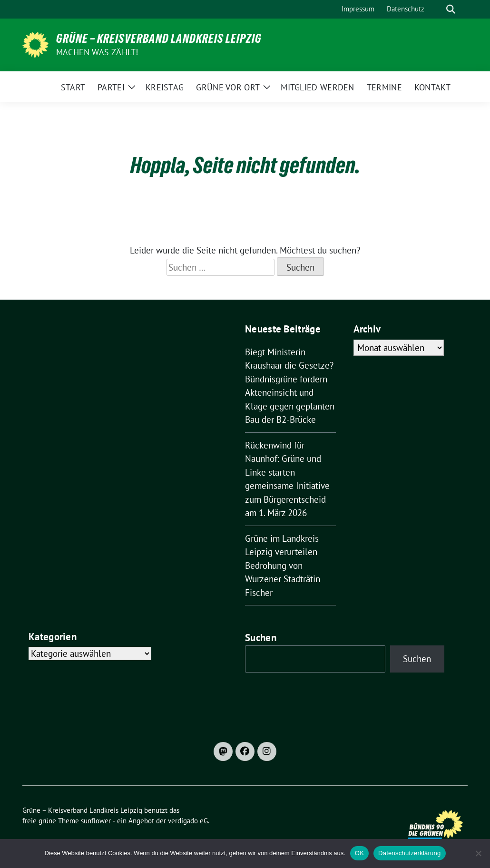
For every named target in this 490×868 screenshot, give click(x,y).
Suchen (261, 638)
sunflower (96, 821)
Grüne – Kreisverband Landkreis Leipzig (159, 39)
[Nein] (478, 853)
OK (359, 853)
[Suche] (437, 9)
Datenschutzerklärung (409, 853)
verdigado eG (188, 821)
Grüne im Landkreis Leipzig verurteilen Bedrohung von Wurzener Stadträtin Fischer (283, 566)
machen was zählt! (97, 52)
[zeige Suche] (451, 9)
